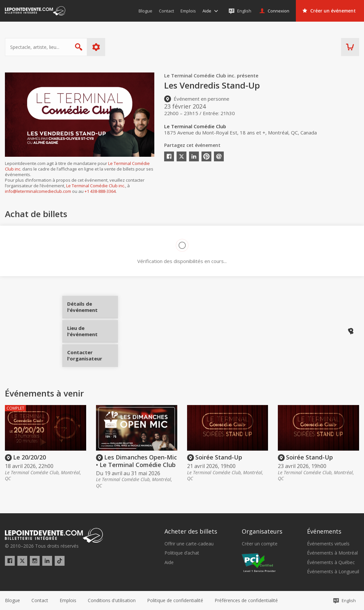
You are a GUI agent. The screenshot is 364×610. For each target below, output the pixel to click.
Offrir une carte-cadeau (189, 544)
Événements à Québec (331, 562)
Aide (169, 562)
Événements (324, 531)
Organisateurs (262, 531)
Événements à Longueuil (333, 572)
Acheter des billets (191, 531)
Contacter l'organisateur (93, 353)
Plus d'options (96, 47)
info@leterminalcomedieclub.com (38, 191)
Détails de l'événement (93, 309)
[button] (246, 600)
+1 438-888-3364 (100, 191)
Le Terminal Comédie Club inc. (96, 186)
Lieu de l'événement (93, 331)
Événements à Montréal (332, 553)
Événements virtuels (328, 544)
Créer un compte (260, 544)
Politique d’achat (182, 553)
